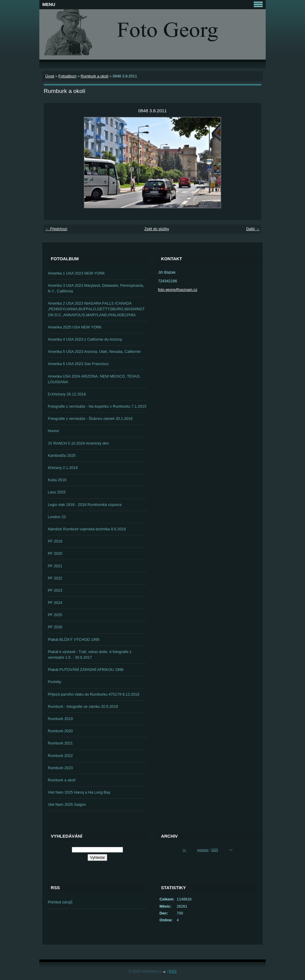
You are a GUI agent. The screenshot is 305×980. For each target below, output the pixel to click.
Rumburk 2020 (60, 731)
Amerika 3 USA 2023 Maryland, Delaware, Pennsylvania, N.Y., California (96, 288)
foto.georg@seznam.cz (178, 290)
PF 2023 (55, 590)
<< (184, 850)
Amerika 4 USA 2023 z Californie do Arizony (85, 339)
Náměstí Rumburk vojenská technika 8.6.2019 (87, 529)
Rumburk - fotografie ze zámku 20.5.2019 (83, 706)
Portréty (55, 682)
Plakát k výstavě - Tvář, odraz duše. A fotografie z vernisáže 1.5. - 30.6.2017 (90, 655)
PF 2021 (55, 566)
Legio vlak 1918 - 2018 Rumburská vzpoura (85, 505)
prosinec (203, 850)
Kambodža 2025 (62, 455)
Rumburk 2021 (60, 743)
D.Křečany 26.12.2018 (67, 394)
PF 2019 (55, 541)
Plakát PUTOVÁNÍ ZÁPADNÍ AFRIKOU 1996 (86, 670)
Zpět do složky (157, 229)
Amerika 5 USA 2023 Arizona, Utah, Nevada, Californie (94, 352)
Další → (253, 229)
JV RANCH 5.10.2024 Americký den (78, 443)
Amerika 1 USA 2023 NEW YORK (77, 273)
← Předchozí (56, 229)
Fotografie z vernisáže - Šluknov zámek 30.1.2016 (90, 419)
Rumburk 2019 (60, 719)
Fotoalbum (67, 76)
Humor (54, 431)
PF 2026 (55, 627)
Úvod (50, 76)
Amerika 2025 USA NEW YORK (75, 327)
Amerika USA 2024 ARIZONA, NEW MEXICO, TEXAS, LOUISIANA (94, 379)
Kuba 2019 (57, 480)
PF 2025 (55, 615)
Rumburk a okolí (95, 76)
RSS (173, 971)
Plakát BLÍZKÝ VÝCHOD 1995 (74, 639)
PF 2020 (55, 553)
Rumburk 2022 (60, 756)
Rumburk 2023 (60, 768)
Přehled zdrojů (60, 902)
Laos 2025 (57, 492)
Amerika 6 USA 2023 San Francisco (78, 364)
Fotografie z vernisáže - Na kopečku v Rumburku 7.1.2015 (97, 406)
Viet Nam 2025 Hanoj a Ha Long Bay (79, 792)
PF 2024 (55, 603)
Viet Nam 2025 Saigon (67, 804)
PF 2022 (55, 578)
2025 (215, 850)
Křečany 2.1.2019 (63, 468)
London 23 (57, 517)
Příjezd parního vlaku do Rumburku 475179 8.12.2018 (94, 694)
